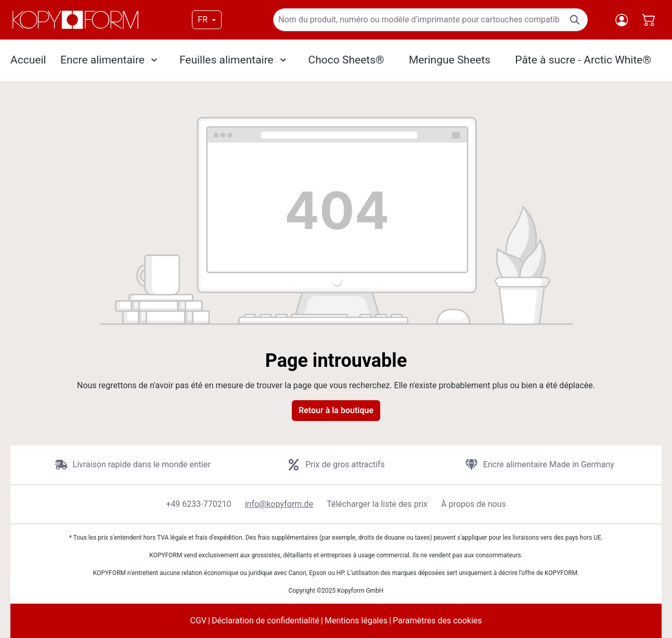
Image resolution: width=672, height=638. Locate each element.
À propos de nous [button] (474, 504)
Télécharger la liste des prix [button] (377, 504)
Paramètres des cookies (437, 621)
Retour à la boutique (336, 410)
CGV (198, 621)
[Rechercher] (576, 20)
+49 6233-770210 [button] (198, 504)
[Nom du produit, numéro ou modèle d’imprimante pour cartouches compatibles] (418, 20)
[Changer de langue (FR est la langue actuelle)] (207, 20)
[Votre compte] (622, 20)
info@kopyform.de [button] (279, 504)
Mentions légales (356, 621)
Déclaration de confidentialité (266, 621)
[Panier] (648, 20)
